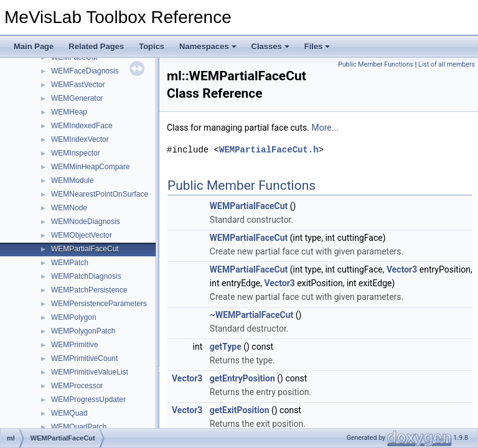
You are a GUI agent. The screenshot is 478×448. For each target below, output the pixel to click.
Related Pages (96, 46)
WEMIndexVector (80, 139)
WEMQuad (69, 413)
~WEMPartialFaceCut (252, 315)
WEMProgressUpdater (88, 399)
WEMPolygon (74, 317)
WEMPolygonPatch (83, 331)
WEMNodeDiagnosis (86, 222)
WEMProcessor (77, 386)
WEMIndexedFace (82, 126)
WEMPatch (70, 263)
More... (325, 128)
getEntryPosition (242, 378)
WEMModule (73, 180)
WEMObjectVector (82, 235)
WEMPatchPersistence (89, 290)
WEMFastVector (78, 85)
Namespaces (208, 46)
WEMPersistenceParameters (99, 304)
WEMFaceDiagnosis (85, 71)
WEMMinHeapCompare (91, 167)
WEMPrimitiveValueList (90, 372)
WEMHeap (69, 112)
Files (317, 46)
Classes (270, 46)
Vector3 (402, 269)
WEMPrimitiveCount (84, 358)
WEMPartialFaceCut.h (269, 150)
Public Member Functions (376, 64)
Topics (152, 46)
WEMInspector (76, 153)
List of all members (447, 64)
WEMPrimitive (74, 345)
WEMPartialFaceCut (85, 249)
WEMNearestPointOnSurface (100, 194)
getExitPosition (240, 410)
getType (226, 347)
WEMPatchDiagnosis (86, 276)
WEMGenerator (77, 98)
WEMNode (69, 208)
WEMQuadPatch (79, 427)
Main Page (34, 46)
